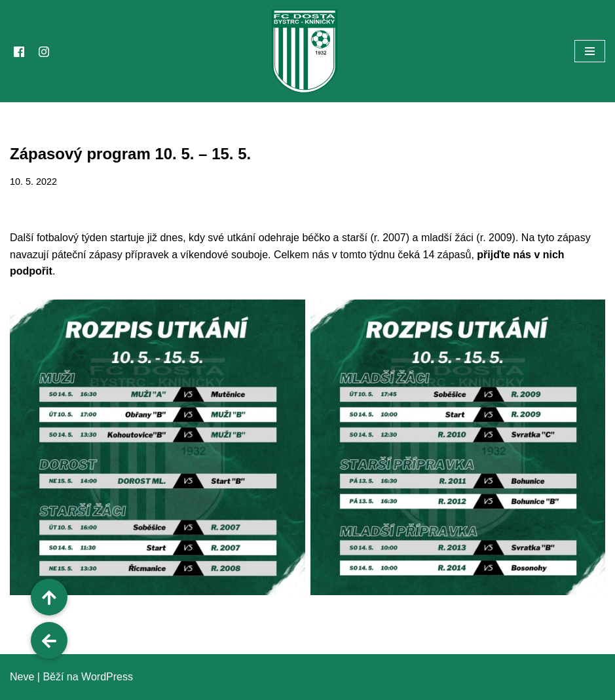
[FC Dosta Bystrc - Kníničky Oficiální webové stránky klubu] (308, 51)
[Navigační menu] (590, 51)
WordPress (107, 677)
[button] (49, 640)
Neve (22, 677)
